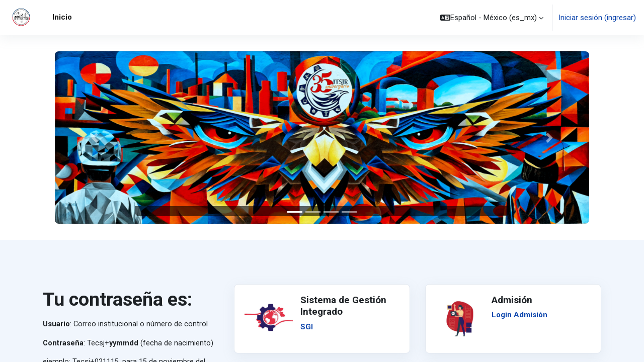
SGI (307, 327)
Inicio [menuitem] (62, 17)
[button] (492, 18)
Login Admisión (519, 315)
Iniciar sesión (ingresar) (597, 18)
